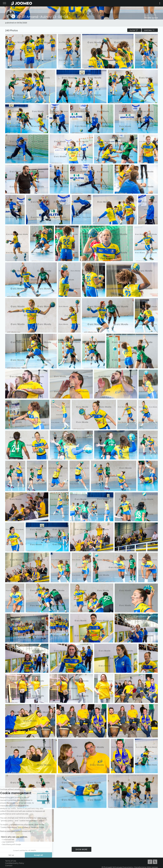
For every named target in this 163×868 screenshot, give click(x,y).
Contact (9, 865)
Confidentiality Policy (15, 863)
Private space (151, 17)
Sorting (150, 30)
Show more (81, 849)
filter (134, 30)
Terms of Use (11, 861)
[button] (7, 855)
